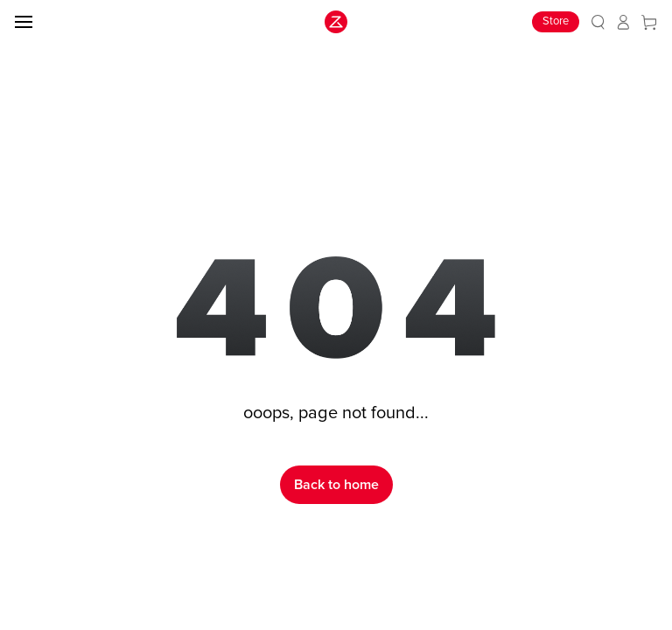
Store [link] (556, 21)
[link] (598, 22)
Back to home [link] (336, 485)
